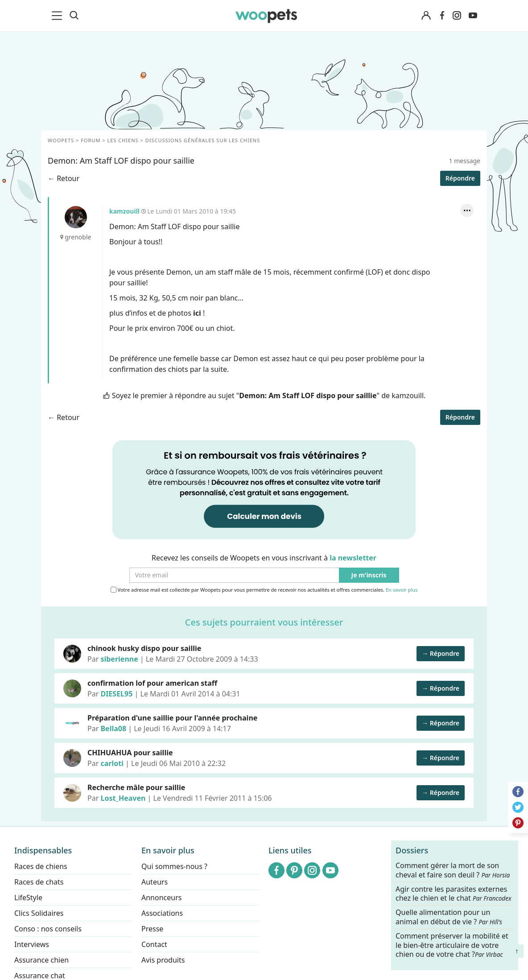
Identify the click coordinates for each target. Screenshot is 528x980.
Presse (152, 929)
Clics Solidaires (39, 913)
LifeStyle (28, 898)
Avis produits (163, 960)
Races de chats (39, 882)
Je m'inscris (369, 575)
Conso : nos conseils (48, 929)
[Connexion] (426, 16)
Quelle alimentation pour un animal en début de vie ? (449, 917)
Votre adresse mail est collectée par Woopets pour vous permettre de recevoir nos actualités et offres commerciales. (264, 590)
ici (197, 313)
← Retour (64, 178)
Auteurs (155, 882)
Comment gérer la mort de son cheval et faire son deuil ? (453, 870)
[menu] (58, 16)
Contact (154, 944)
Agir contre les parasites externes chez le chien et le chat (454, 894)
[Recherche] (74, 16)
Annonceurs (161, 898)
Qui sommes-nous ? (174, 866)
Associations (162, 913)
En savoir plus (402, 590)
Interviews (32, 944)
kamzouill (76, 217)
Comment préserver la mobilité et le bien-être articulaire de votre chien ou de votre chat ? (452, 945)
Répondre (460, 178)
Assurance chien (41, 960)
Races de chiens (41, 866)
